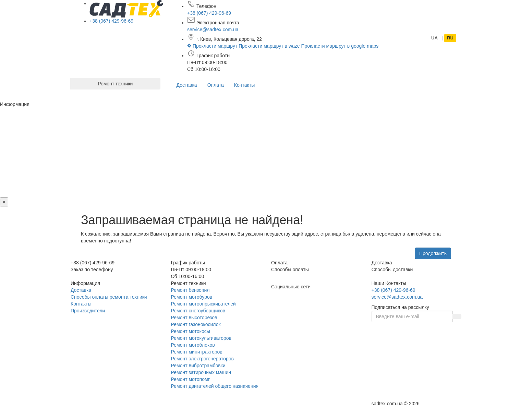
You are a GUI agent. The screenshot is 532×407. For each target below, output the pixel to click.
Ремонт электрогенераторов (202, 359)
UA (434, 38)
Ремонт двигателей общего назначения (215, 386)
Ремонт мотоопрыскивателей (203, 304)
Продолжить (433, 253)
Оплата (216, 85)
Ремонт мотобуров (192, 297)
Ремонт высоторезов (194, 318)
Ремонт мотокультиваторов (201, 338)
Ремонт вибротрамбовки (198, 366)
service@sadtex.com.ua (213, 29)
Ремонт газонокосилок (196, 324)
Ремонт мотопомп (191, 379)
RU (450, 38)
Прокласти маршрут (213, 46)
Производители (88, 311)
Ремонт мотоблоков (193, 345)
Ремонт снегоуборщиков (198, 311)
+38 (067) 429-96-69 (111, 21)
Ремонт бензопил (190, 290)
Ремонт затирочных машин (201, 372)
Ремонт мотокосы (191, 331)
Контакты (244, 85)
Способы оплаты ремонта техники (109, 297)
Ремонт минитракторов (197, 352)
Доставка (187, 85)
